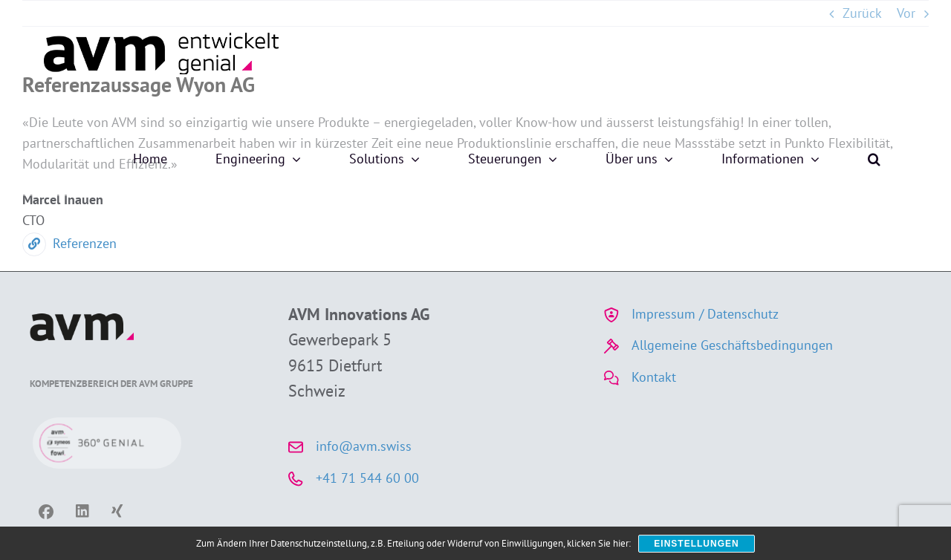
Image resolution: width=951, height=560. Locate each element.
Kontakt (654, 377)
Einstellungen (696, 544)
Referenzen (69, 243)
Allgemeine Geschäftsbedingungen (732, 345)
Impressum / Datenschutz (705, 314)
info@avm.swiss (364, 446)
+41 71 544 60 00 (367, 478)
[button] (874, 159)
